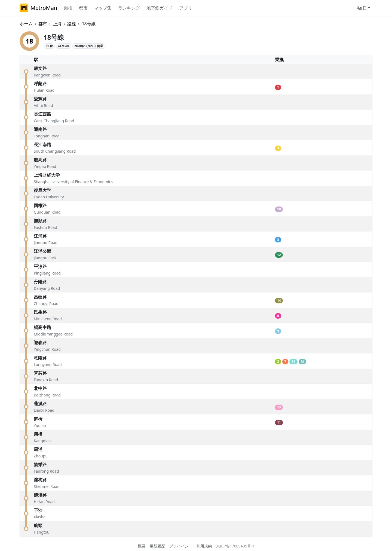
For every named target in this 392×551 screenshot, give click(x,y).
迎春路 (40, 343)
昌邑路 (40, 297)
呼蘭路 (40, 84)
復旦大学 (42, 190)
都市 (83, 8)
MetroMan (38, 8)
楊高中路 (42, 327)
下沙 (38, 510)
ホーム (26, 24)
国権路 (40, 205)
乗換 (68, 8)
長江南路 (42, 144)
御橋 (38, 419)
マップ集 (103, 8)
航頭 (38, 525)
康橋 (38, 434)
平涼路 (40, 266)
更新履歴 (157, 546)
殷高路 (40, 160)
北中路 (40, 388)
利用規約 (204, 546)
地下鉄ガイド (160, 8)
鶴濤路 (40, 495)
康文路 (40, 68)
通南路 (40, 129)
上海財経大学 (47, 175)
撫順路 (40, 221)
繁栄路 (40, 464)
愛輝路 (40, 99)
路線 (72, 24)
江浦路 (40, 236)
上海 (57, 24)
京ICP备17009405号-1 (235, 546)
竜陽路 (40, 358)
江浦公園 (42, 251)
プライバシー (181, 546)
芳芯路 (40, 373)
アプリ (186, 8)
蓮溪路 (40, 404)
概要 (142, 546)
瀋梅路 (40, 480)
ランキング (129, 8)
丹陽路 (40, 282)
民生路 (40, 312)
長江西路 (42, 114)
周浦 (38, 449)
